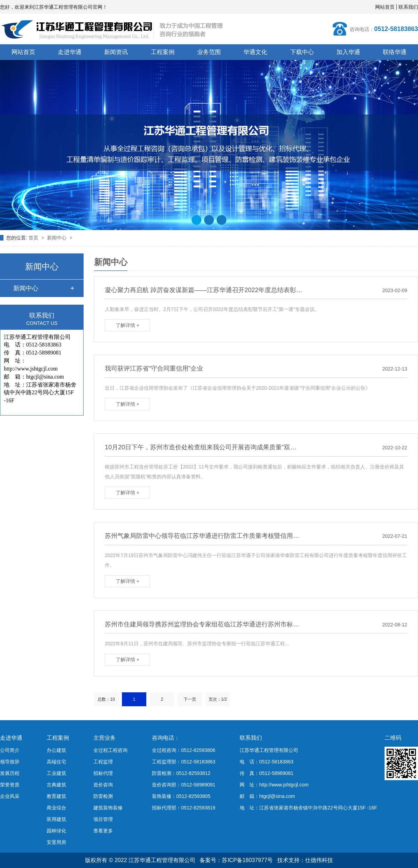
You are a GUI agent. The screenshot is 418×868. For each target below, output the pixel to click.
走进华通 (70, 52)
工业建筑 (56, 773)
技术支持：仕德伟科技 (305, 860)
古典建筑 (56, 785)
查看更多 (103, 831)
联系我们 (408, 7)
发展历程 (10, 773)
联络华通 (395, 52)
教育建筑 (56, 796)
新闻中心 (57, 238)
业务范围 (209, 52)
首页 (34, 238)
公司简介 (10, 750)
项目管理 (103, 819)
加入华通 (348, 52)
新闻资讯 (116, 52)
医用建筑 (56, 819)
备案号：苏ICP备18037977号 (236, 860)
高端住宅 (56, 762)
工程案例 (163, 52)
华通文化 (255, 52)
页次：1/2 (218, 699)
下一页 (190, 699)
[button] (196, 220)
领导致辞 (10, 762)
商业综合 (56, 808)
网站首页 (385, 7)
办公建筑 (56, 750)
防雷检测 (103, 796)
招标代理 (103, 773)
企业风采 (10, 796)
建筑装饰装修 (108, 808)
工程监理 (103, 762)
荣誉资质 (10, 785)
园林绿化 (56, 831)
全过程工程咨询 (110, 750)
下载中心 (302, 52)
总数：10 (106, 699)
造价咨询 (103, 785)
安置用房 (56, 842)
